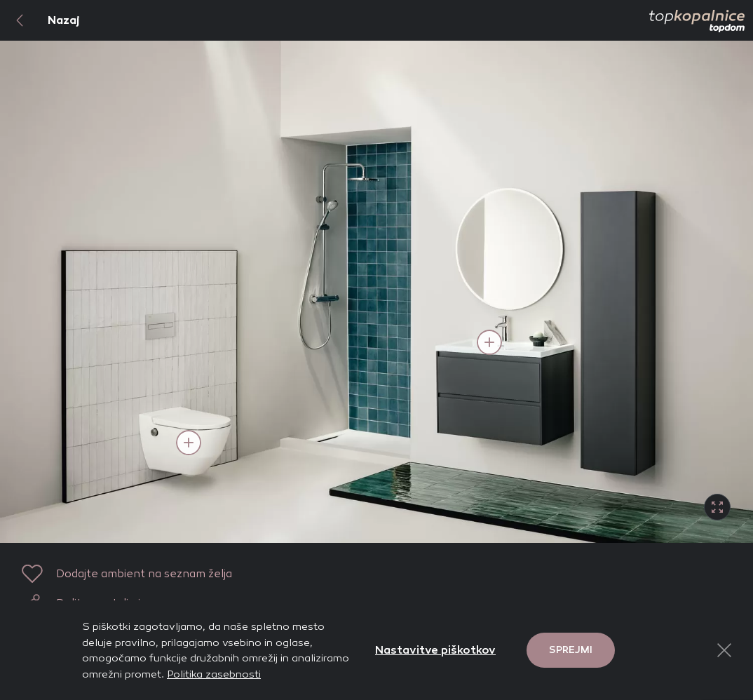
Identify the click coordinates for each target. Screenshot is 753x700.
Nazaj (40, 20)
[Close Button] (724, 650)
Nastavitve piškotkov (435, 650)
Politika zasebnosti (214, 674)
